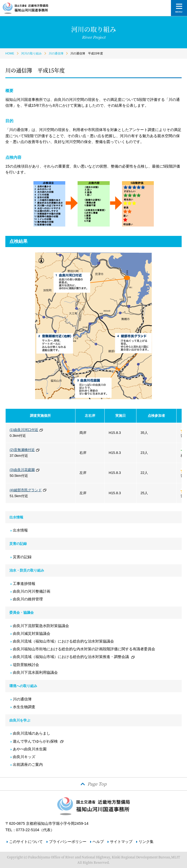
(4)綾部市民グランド (26, 490)
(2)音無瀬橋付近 (22, 450)
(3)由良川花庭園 (22, 470)
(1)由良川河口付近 (24, 430)
